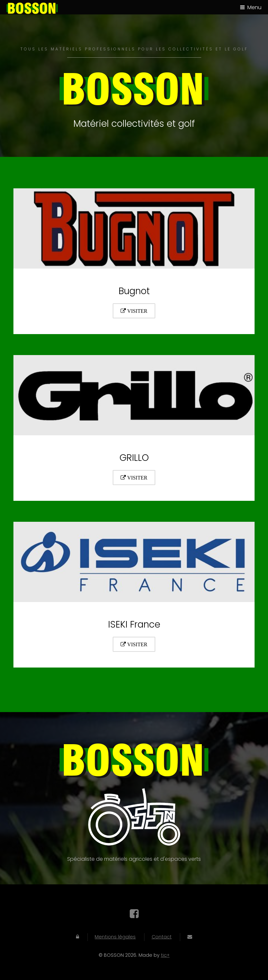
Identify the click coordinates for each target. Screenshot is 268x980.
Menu (254, 7)
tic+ (165, 955)
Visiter (136, 311)
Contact (162, 937)
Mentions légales (115, 937)
